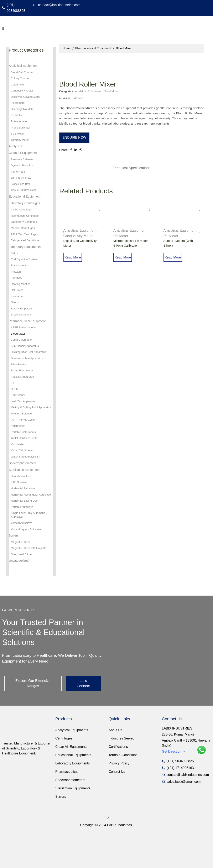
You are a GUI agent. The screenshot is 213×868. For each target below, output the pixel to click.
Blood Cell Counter (23, 73)
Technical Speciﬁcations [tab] (132, 170)
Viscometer (18, 467)
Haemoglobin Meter (24, 111)
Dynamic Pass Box (23, 171)
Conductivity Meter (78, 239)
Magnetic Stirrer (21, 574)
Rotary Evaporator (23, 320)
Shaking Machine (22, 327)
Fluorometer (19, 105)
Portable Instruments (24, 454)
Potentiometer (20, 124)
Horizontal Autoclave (24, 513)
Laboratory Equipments (26, 255)
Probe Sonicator (21, 131)
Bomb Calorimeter (23, 353)
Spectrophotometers (24, 487)
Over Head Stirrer (22, 587)
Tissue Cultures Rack (25, 196)
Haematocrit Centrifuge (26, 223)
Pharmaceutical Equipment (93, 48)
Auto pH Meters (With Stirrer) (179, 246)
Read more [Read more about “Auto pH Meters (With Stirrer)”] (178, 261)
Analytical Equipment (164, 68)
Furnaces (17, 288)
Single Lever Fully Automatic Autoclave (29, 545)
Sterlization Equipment (25, 494)
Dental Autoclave (22, 500)
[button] (3, 28)
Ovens (15, 314)
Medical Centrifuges (24, 236)
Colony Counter (21, 79)
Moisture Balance (22, 435)
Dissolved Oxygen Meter (27, 98)
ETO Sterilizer (20, 507)
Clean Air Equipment (24, 157)
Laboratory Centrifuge (25, 230)
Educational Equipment (26, 203)
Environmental (20, 275)
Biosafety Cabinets (23, 164)
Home (67, 48)
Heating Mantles (21, 295)
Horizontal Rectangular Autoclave (26, 522)
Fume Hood (18, 177)
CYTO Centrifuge (22, 217)
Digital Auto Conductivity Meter (81, 246)
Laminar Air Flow (22, 183)
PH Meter (121, 239)
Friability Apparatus (23, 392)
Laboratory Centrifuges (26, 210)
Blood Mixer (124, 48)
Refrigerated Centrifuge (26, 249)
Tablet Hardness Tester (26, 461)
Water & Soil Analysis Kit (27, 480)
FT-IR (14, 398)
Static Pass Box (21, 190)
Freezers (17, 282)
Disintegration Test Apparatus (30, 366)
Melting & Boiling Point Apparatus (25, 426)
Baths (15, 262)
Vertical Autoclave (22, 554)
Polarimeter (18, 448)
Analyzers (16, 150)
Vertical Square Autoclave (27, 560)
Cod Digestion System (25, 269)
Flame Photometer (23, 386)
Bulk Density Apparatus (26, 360)
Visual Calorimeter (23, 474)
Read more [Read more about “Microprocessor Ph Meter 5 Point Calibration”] (128, 261)
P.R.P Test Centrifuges (25, 242)
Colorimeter (18, 85)
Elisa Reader (19, 379)
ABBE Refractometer (24, 340)
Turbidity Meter (20, 143)
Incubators (18, 308)
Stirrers (14, 567)
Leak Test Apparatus (24, 418)
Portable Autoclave (23, 537)
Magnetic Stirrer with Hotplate (30, 580)
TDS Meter (18, 137)
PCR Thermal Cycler (24, 441)
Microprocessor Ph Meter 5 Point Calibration (132, 246)
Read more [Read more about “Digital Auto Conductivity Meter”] (78, 261)
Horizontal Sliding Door (26, 530)
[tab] (132, 171)
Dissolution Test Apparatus (28, 373)
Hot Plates (18, 301)
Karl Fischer (19, 411)
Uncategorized (19, 593)
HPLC (15, 405)
